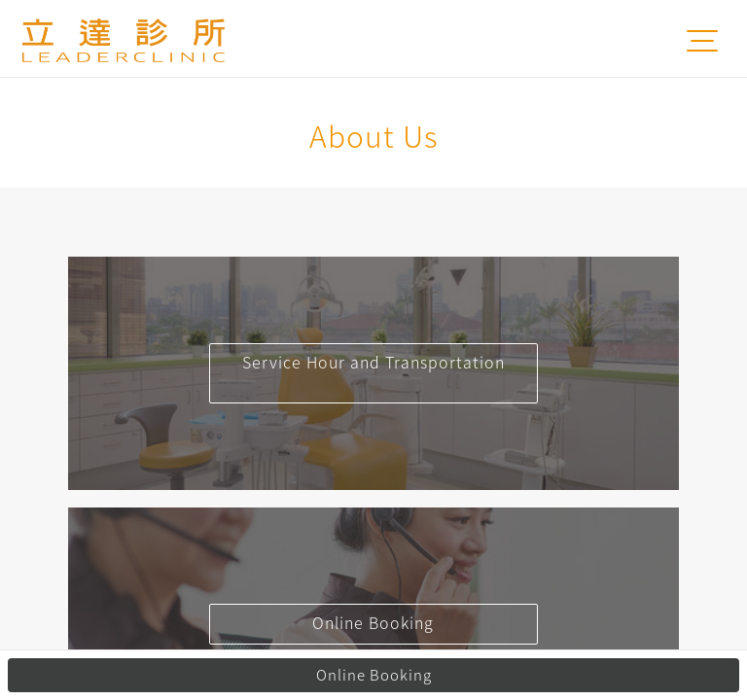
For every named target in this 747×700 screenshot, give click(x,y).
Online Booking (374, 675)
